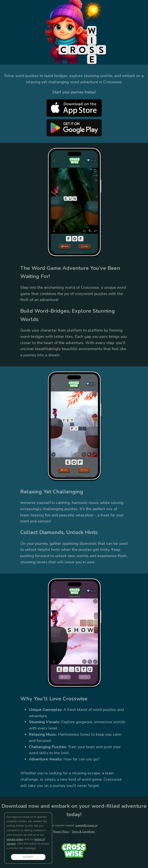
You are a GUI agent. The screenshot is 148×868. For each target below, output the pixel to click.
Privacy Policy (61, 832)
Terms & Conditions (83, 832)
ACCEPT (28, 857)
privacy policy (15, 839)
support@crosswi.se (86, 826)
